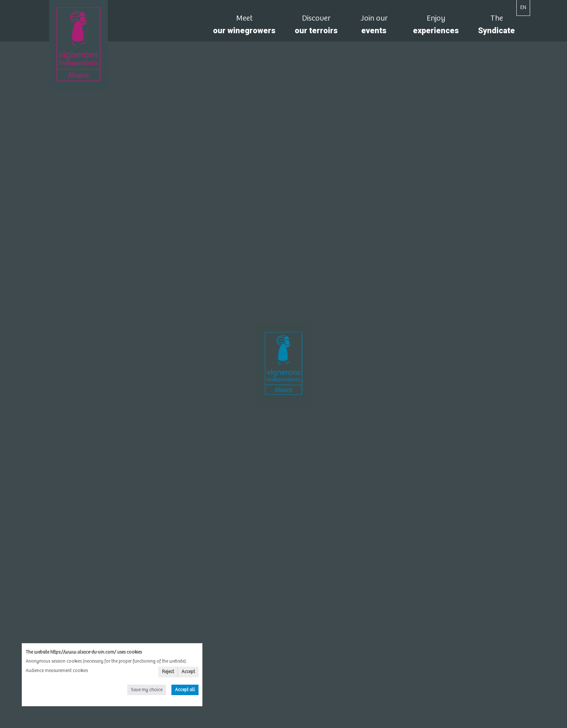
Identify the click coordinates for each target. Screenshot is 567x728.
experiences (436, 27)
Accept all (185, 690)
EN (523, 7)
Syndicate (496, 27)
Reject (168, 672)
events (374, 27)
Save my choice (147, 690)
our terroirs (316, 27)
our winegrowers (244, 27)
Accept (188, 672)
